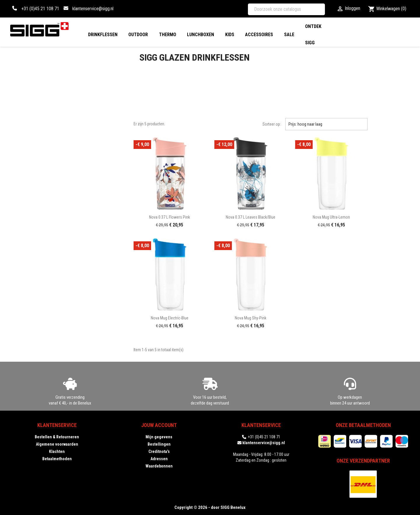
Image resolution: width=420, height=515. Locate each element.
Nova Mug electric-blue (170, 318)
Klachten (57, 451)
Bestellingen (159, 444)
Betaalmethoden (57, 459)
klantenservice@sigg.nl (93, 9)
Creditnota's (159, 451)
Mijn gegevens (159, 437)
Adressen (159, 459)
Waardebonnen (159, 466)
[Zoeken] (286, 9)
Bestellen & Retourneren (57, 437)
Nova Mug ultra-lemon (331, 217)
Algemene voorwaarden (57, 444)
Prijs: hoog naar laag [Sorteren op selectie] (326, 124)
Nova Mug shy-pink (251, 318)
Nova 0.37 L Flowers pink (169, 217)
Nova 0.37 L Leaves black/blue (251, 217)
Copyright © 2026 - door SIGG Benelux (210, 507)
